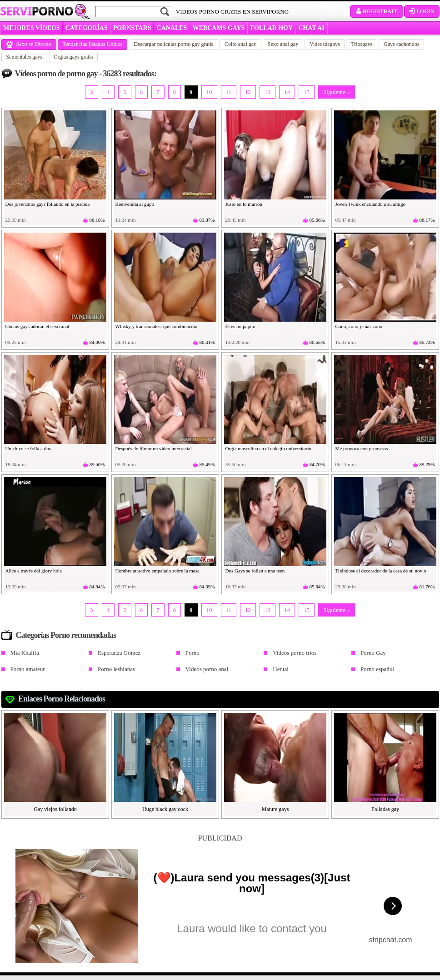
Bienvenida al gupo (135, 204)
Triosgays (362, 44)
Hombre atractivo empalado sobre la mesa (157, 571)
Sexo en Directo (29, 44)
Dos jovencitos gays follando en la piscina (48, 204)
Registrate (377, 11)
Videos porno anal (207, 669)
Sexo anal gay (283, 44)
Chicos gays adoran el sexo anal (37, 326)
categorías (87, 28)
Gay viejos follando (55, 809)
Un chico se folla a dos (28, 448)
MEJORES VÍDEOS (32, 28)
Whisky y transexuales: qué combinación (157, 326)
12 (248, 92)
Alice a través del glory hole (34, 571)
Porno (192, 653)
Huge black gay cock (165, 809)
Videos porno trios (295, 653)
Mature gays (275, 809)
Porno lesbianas (116, 669)
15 (307, 92)
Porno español (377, 669)
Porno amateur (28, 669)
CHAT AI (311, 28)
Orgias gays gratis (73, 57)
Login (422, 11)
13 (267, 92)
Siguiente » (337, 92)
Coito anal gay (240, 44)
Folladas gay (385, 809)
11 (229, 92)
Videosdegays (325, 44)
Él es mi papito (240, 326)
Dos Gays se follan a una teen (255, 571)
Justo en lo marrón (244, 204)
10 (209, 92)
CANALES (172, 28)
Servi (37, 11)
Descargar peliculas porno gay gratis (173, 44)
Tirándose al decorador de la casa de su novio (381, 571)
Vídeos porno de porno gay (56, 74)
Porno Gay (373, 653)
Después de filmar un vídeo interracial (154, 448)
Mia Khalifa (25, 653)
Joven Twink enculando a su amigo (371, 204)
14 (287, 92)
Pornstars (132, 28)
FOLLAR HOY (271, 28)
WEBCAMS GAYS (218, 28)
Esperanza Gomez (119, 653)
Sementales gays (25, 57)
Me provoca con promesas (362, 448)
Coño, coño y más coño (359, 326)
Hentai (281, 669)
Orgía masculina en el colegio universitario (269, 448)
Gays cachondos (401, 44)
